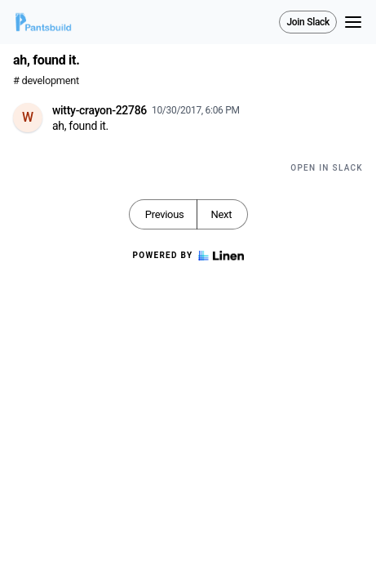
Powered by (188, 256)
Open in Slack (327, 168)
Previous (165, 214)
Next (221, 214)
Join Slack (308, 22)
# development (46, 80)
